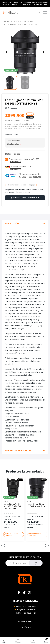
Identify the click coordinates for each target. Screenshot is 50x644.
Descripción (12, 223)
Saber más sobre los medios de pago (21, 185)
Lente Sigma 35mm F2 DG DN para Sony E (36, 506)
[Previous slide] (6, 52)
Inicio (5, 21)
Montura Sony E (29, 21)
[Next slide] (44, 52)
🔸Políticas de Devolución (25, 613)
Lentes (19, 21)
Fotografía (12, 21)
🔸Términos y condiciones (25, 606)
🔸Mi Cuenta (25, 627)
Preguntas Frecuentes (18, 451)
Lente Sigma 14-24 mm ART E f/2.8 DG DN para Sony (12, 506)
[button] (3, 545)
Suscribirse (36, 563)
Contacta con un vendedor (25, 198)
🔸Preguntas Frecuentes (25, 610)
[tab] (25, 223)
